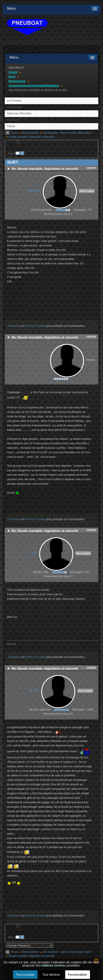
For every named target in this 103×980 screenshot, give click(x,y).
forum (14, 133)
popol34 (34, 191)
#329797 (91, 168)
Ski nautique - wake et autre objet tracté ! (67, 133)
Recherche (13, 120)
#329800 (91, 668)
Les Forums (14, 101)
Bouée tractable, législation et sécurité (31, 137)
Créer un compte (35, 326)
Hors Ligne (87, 191)
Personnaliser (78, 975)
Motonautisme (30, 133)
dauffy (34, 690)
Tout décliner (51, 975)
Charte (11, 126)
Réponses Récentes (19, 113)
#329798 (91, 337)
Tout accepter (25, 975)
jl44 (34, 553)
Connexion (14, 326)
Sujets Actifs (14, 107)
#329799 (91, 530)
